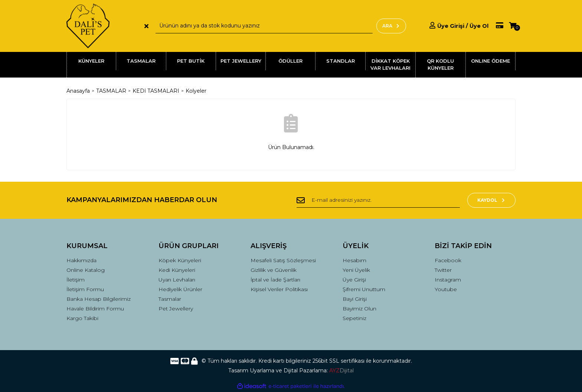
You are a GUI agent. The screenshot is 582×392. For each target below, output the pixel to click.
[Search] (264, 26)
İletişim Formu (85, 289)
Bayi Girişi (355, 299)
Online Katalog (86, 270)
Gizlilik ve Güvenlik (274, 270)
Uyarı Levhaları (177, 280)
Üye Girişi (354, 280)
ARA (391, 26)
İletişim (76, 280)
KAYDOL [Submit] (492, 200)
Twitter (443, 270)
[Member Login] (459, 26)
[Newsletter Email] (378, 200)
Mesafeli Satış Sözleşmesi (283, 260)
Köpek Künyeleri (180, 260)
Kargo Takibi (82, 318)
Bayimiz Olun (359, 309)
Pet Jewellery (176, 309)
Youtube (446, 289)
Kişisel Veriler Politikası (279, 289)
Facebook (448, 260)
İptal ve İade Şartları (275, 280)
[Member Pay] (496, 26)
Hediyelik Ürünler (180, 289)
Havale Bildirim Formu (95, 309)
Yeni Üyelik (356, 270)
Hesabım (354, 260)
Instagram (448, 280)
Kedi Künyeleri (177, 270)
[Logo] (88, 26)
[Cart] (513, 26)
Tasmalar (170, 299)
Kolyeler (196, 91)
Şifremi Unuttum (364, 289)
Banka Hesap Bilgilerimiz (99, 299)
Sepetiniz (354, 318)
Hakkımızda (81, 260)
